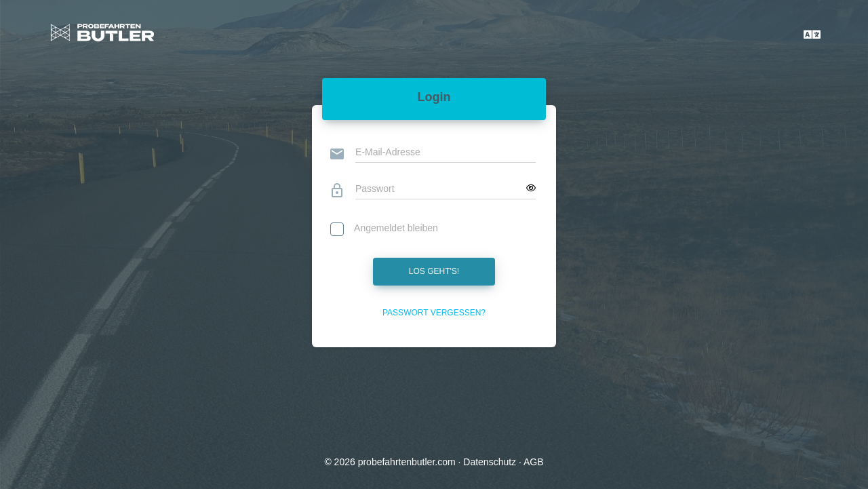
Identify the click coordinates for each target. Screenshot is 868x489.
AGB (534, 462)
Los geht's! (434, 271)
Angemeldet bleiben (384, 230)
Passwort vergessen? (434, 313)
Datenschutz (490, 462)
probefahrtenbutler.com (407, 462)
